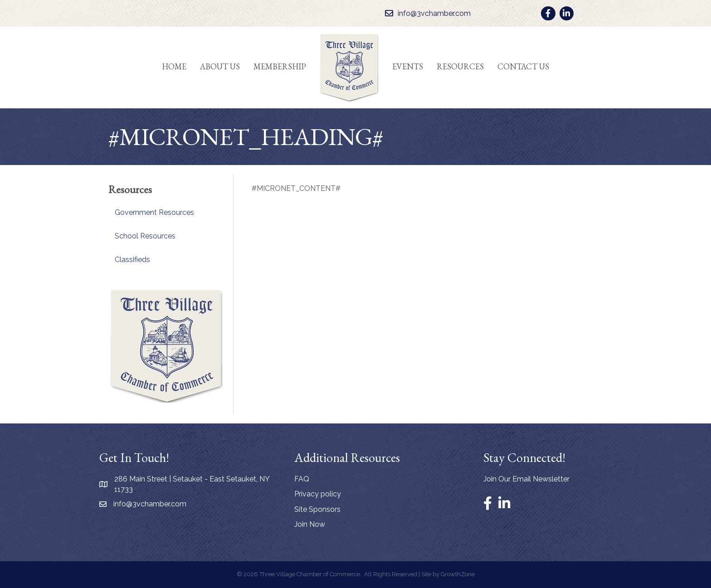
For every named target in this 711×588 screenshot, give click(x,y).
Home (174, 66)
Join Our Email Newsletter (526, 479)
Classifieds (132, 260)
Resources (460, 66)
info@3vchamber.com (150, 504)
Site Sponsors (317, 509)
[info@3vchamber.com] (426, 13)
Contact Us (523, 66)
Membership (280, 66)
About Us (220, 66)
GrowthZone (458, 574)
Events (408, 66)
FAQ (302, 479)
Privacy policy (318, 494)
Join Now (310, 524)
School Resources (145, 236)
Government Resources (154, 212)
